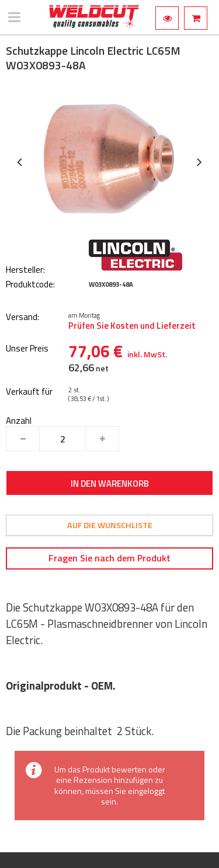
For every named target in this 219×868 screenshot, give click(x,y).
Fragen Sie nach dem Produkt (109, 558)
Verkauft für (29, 392)
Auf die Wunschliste (110, 525)
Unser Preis (27, 349)
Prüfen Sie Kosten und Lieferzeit (132, 326)
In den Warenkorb (110, 484)
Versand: (22, 317)
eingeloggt (146, 791)
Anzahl (19, 421)
